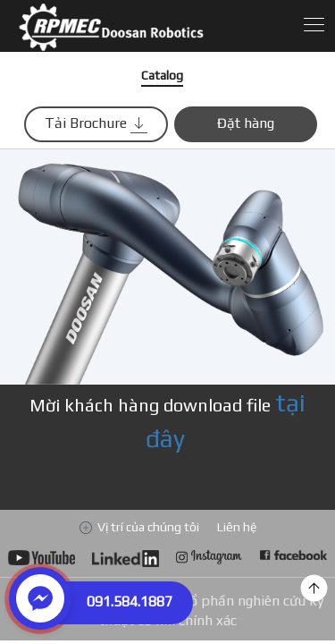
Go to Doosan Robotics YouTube (42, 560)
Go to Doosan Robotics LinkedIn (126, 560)
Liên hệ (237, 527)
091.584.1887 (130, 602)
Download (138, 27)
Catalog (162, 75)
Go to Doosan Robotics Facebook (293, 560)
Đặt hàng (246, 123)
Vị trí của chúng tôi (148, 527)
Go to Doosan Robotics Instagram (209, 560)
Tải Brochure (96, 123)
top (314, 588)
